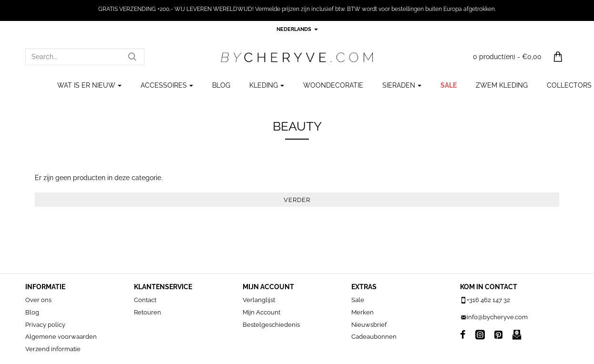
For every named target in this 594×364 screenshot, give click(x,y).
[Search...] (132, 57)
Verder (297, 200)
